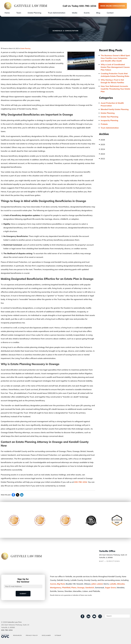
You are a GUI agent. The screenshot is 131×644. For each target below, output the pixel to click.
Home (7, 13)
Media (75, 13)
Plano (74, 588)
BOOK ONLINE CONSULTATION (113, 6)
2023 (102, 154)
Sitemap (58, 635)
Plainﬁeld (66, 588)
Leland (100, 584)
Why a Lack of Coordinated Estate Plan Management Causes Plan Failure (115, 67)
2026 (102, 140)
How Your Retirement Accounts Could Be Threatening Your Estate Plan (115, 89)
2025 (102, 144)
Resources (18, 635)
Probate (104, 124)
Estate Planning (34, 13)
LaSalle (113, 584)
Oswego (81, 588)
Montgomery (56, 588)
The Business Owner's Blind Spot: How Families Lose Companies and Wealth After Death (115, 58)
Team (19, 13)
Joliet (94, 584)
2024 (102, 149)
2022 (102, 159)
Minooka (121, 584)
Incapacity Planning (109, 120)
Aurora (53, 584)
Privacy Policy (32, 635)
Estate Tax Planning (109, 117)
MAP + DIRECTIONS (109, 561)
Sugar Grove (110, 588)
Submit (23, 594)
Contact (110, 13)
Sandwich (90, 588)
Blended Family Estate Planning (115, 109)
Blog (98, 13)
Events (87, 13)
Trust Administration (57, 13)
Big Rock (61, 584)
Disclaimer (46, 635)
